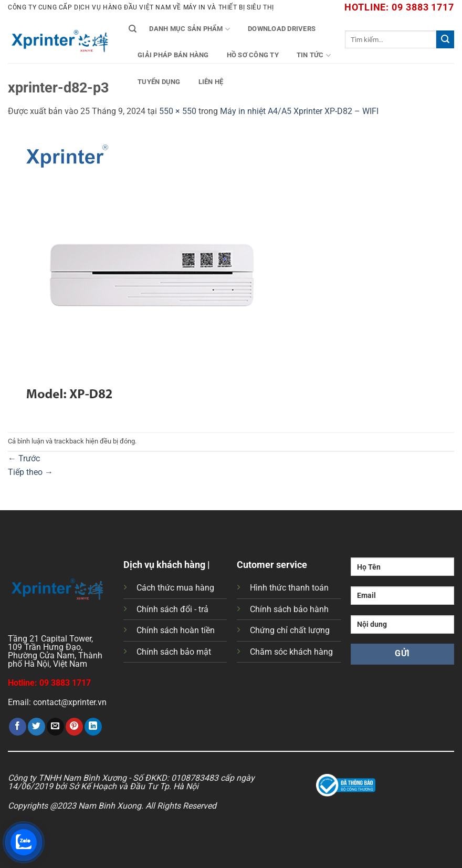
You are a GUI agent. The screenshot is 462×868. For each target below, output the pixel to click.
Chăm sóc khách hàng (291, 652)
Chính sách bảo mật (174, 652)
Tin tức (314, 55)
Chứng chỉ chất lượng (290, 630)
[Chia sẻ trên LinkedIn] (93, 727)
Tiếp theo (30, 472)
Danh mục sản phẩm (190, 29)
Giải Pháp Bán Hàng (173, 55)
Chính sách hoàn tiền (176, 630)
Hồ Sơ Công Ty (253, 55)
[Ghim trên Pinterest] (74, 727)
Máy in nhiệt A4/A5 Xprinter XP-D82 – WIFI (299, 111)
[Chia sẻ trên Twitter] (36, 727)
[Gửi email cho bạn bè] (55, 727)
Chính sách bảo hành (289, 609)
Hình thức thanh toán (289, 588)
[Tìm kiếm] (133, 29)
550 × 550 (178, 111)
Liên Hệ (211, 82)
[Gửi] (445, 39)
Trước (24, 458)
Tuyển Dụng (159, 82)
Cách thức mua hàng (175, 588)
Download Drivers (282, 29)
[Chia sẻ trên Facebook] (18, 727)
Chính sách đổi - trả (172, 609)
